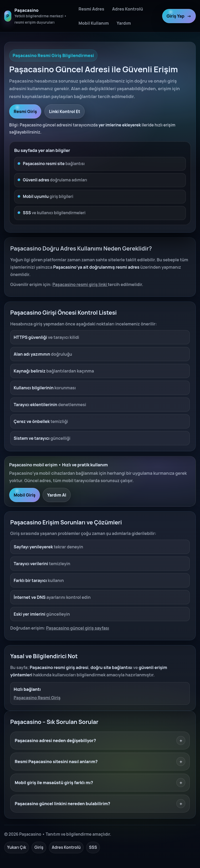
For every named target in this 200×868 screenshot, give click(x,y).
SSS (93, 847)
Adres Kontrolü (127, 9)
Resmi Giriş (25, 111)
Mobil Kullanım (94, 23)
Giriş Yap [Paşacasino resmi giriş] (179, 16)
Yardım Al (57, 495)
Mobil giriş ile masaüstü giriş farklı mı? (100, 783)
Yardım (124, 23)
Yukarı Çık (17, 847)
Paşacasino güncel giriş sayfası (78, 628)
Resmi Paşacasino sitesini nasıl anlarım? (100, 762)
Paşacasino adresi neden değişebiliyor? (100, 741)
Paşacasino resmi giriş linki (80, 284)
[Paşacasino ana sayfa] (39, 16)
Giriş (39, 847)
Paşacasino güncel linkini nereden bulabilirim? (100, 804)
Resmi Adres (91, 9)
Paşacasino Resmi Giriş (37, 698)
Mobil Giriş (25, 495)
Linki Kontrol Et (65, 111)
